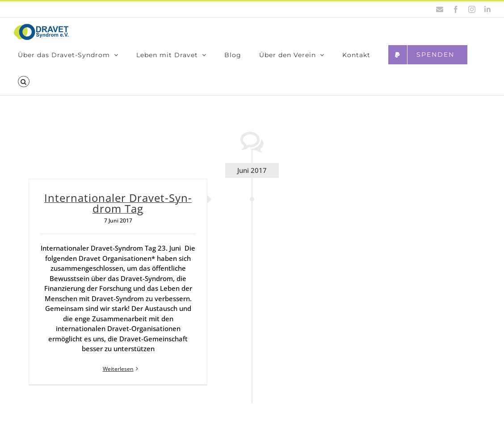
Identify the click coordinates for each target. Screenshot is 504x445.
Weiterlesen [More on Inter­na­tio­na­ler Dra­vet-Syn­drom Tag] (118, 378)
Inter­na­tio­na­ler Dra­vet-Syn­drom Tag (118, 212)
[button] (24, 82)
